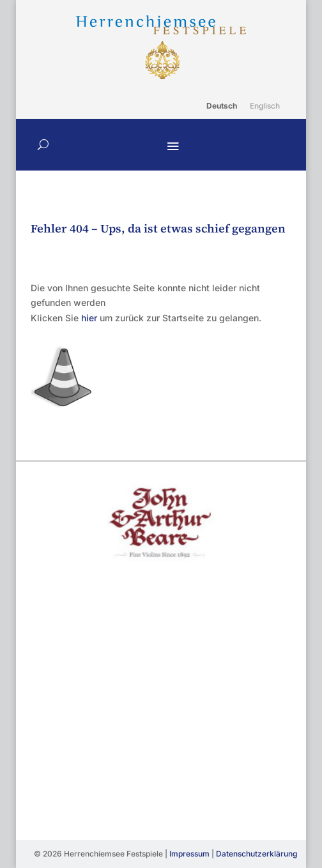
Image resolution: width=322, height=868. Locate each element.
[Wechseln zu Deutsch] (222, 106)
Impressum (189, 854)
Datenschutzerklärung (257, 854)
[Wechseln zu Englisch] (265, 106)
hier (89, 318)
